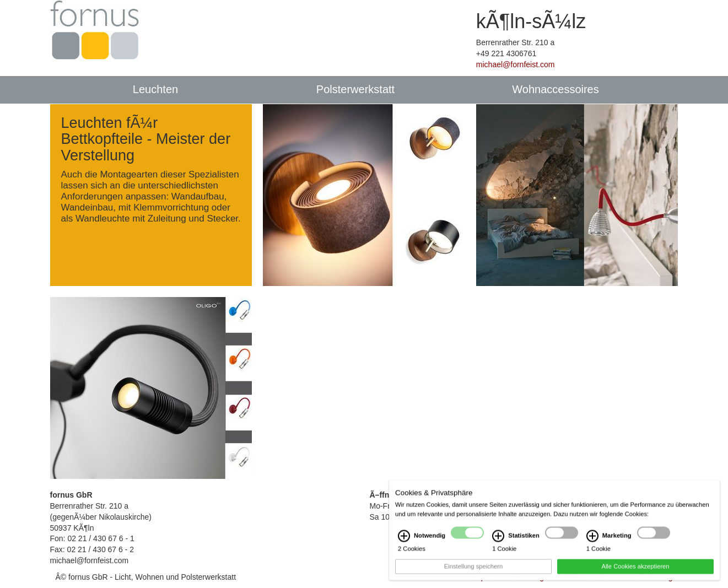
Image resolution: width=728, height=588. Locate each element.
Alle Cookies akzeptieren (635, 571)
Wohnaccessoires (555, 89)
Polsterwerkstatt (355, 89)
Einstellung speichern (473, 571)
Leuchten (155, 89)
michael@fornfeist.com (516, 64)
